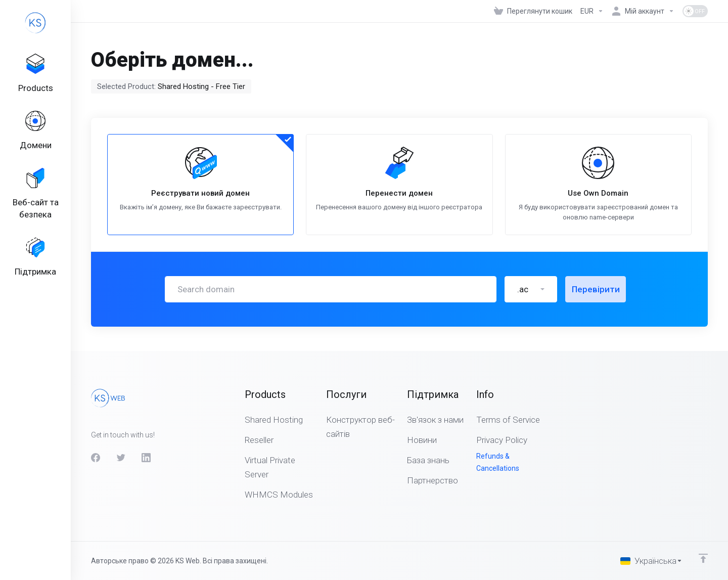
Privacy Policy (502, 440)
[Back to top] (703, 558)
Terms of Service (508, 420)
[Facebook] (96, 458)
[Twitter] (121, 458)
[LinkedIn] (146, 458)
